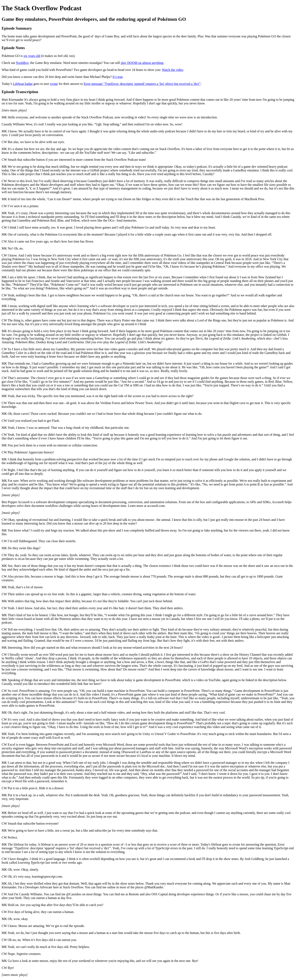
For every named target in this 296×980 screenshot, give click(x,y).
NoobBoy (22, 63)
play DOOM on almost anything (142, 63)
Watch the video (172, 70)
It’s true (117, 77)
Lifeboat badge (23, 84)
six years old (32, 56)
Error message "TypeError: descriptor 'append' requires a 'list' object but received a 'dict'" (142, 84)
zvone (54, 84)
